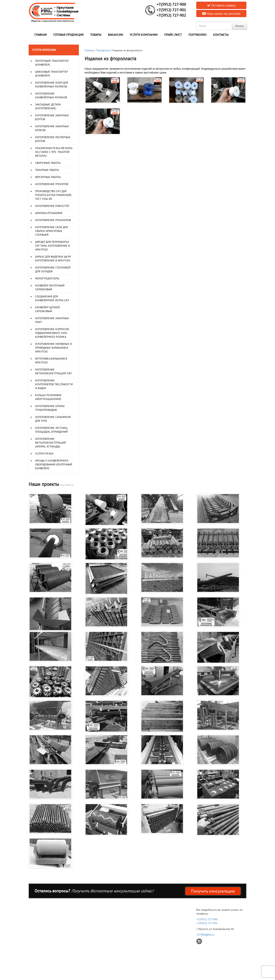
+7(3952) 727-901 (171, 10)
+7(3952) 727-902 (171, 15)
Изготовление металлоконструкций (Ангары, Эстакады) (51, 443)
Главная (40, 35)
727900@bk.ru (205, 935)
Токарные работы (47, 170)
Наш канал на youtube (221, 13)
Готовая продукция (68, 35)
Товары (96, 35)
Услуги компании (144, 35)
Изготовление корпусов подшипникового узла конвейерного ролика (52, 333)
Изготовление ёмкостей (52, 206)
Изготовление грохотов (52, 184)
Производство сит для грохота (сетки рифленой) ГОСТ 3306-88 (53, 195)
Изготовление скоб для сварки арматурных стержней (51, 231)
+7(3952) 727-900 (171, 4)
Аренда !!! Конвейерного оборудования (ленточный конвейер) (54, 464)
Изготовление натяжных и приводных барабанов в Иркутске (53, 348)
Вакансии (115, 35)
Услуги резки (44, 454)
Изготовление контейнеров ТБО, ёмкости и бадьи (54, 384)
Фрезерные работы (48, 177)
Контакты (221, 35)
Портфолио (197, 35)
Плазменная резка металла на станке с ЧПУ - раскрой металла (54, 152)
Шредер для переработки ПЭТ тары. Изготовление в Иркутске (52, 246)
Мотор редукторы (47, 278)
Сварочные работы (48, 163)
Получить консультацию (213, 891)
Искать (240, 26)
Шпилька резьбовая (49, 213)
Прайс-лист (173, 35)
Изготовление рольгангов (53, 220)
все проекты (67, 485)
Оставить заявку (221, 5)
